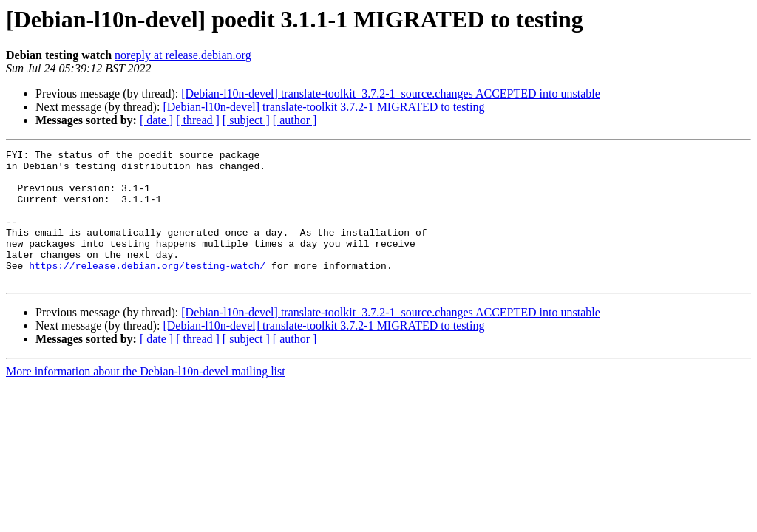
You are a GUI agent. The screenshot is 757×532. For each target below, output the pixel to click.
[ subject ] (246, 120)
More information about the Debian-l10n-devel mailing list (146, 398)
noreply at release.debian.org (183, 55)
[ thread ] (198, 120)
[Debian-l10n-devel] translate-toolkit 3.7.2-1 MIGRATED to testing (323, 107)
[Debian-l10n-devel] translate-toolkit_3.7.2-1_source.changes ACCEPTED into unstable (391, 93)
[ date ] (156, 120)
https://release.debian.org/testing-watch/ (147, 290)
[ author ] (295, 120)
